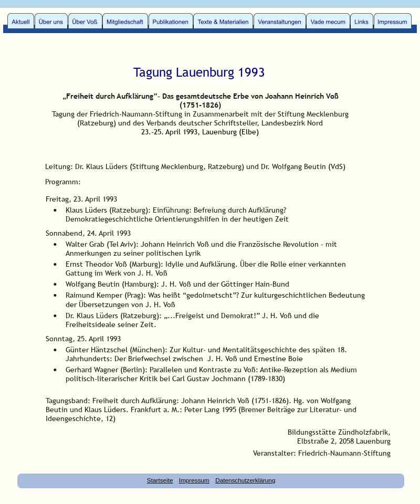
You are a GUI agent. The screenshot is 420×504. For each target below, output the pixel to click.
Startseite (160, 480)
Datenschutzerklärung (245, 480)
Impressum (194, 480)
